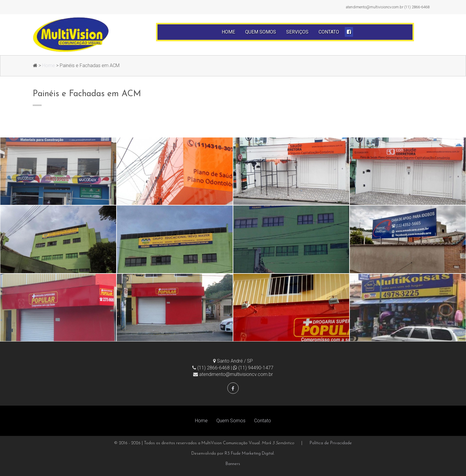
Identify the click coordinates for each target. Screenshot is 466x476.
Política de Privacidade (331, 443)
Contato (329, 32)
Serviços (297, 32)
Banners (233, 464)
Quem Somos (261, 32)
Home (228, 32)
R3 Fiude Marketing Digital (249, 454)
